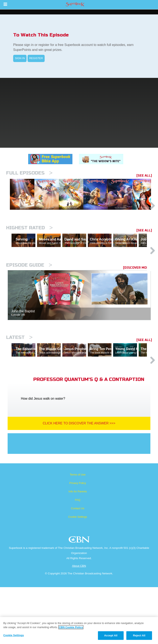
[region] (79, 631)
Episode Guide (29, 304)
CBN (80, 598)
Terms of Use (78, 531)
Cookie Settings (78, 574)
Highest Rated (29, 249)
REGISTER (36, 58)
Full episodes (29, 173)
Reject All (139, 635)
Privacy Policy (78, 540)
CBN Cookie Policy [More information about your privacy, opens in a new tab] (71, 627)
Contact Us (78, 565)
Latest (19, 376)
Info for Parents (78, 548)
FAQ (78, 557)
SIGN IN (20, 58)
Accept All (111, 635)
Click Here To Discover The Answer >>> (79, 480)
